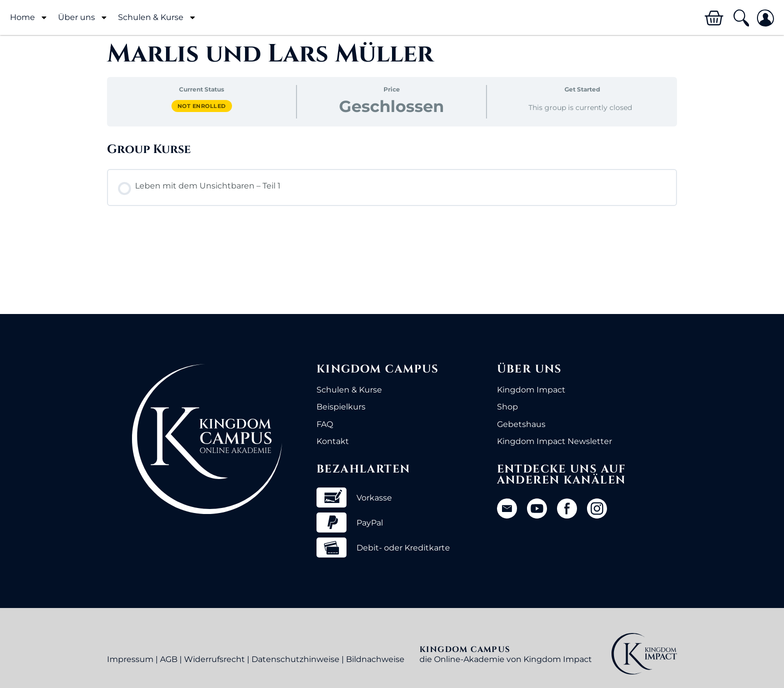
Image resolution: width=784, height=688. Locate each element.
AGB (169, 659)
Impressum (130, 659)
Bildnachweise (375, 659)
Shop (507, 407)
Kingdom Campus (378, 369)
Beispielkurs (341, 407)
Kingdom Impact (531, 390)
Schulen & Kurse (157, 17)
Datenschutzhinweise (295, 659)
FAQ (325, 424)
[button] (741, 18)
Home (29, 17)
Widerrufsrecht (214, 659)
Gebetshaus (521, 424)
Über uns (83, 17)
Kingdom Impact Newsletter (554, 441)
